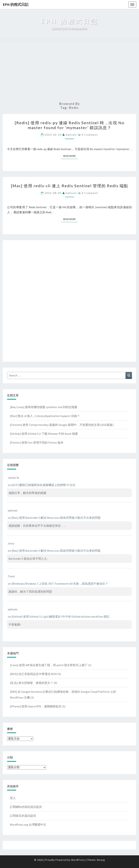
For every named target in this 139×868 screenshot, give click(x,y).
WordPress (78, 860)
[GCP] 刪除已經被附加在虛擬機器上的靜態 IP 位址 (43, 485)
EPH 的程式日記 (16, 4)
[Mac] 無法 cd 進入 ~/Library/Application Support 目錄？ (45, 416)
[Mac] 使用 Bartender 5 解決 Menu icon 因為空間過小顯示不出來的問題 (56, 518)
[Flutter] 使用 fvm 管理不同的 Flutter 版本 (37, 443)
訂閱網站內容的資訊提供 (26, 807)
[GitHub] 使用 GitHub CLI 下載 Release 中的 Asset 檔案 (44, 434)
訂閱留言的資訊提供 (23, 816)
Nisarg (101, 860)
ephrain (71, 135)
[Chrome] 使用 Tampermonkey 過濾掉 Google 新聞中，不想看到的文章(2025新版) (62, 425)
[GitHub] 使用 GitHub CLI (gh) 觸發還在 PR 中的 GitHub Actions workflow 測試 (60, 617)
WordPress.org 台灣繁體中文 (28, 825)
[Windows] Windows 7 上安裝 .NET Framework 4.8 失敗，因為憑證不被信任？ (60, 584)
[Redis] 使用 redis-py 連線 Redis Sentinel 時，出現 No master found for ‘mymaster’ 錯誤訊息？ (70, 125)
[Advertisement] (69, 71)
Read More (71, 156)
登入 (13, 798)
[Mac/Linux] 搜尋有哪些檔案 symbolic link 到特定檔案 (44, 407)
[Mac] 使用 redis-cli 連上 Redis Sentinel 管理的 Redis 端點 (70, 186)
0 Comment (90, 135)
